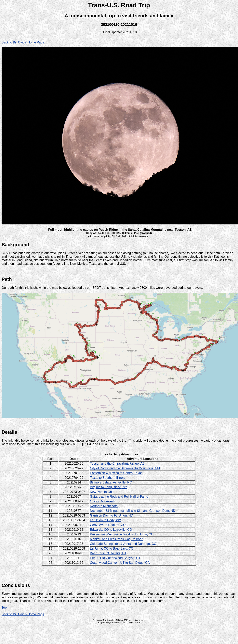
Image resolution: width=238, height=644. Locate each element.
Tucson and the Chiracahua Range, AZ (117, 464)
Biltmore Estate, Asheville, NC (111, 482)
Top (4, 608)
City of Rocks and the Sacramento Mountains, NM (125, 468)
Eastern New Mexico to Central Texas (116, 473)
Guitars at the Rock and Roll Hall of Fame (119, 497)
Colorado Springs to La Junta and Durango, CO (123, 544)
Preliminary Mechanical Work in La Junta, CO (122, 534)
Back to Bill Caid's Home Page (23, 42)
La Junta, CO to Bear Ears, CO (112, 549)
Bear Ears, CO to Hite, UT (108, 553)
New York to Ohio (102, 492)
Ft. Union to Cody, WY (106, 520)
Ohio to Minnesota (103, 501)
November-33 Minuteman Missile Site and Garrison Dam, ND (133, 511)
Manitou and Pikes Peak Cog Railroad (117, 539)
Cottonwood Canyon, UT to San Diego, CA (120, 563)
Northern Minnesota (104, 506)
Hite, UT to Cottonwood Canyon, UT (115, 558)
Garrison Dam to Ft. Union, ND (112, 515)
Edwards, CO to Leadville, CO (111, 530)
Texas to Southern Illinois (108, 478)
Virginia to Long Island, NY (109, 487)
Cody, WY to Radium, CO (108, 525)
